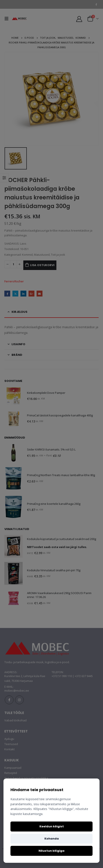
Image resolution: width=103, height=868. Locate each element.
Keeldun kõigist (52, 826)
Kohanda (52, 839)
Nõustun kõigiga (51, 851)
